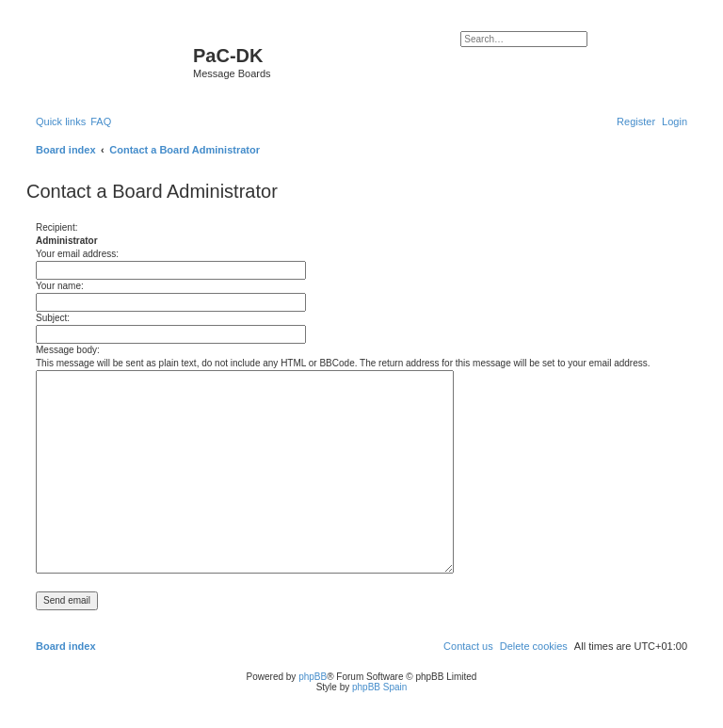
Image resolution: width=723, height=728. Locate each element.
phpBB (313, 677)
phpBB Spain (379, 687)
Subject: (53, 318)
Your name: (60, 286)
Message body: (68, 350)
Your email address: (77, 254)
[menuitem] (101, 121)
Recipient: (56, 227)
